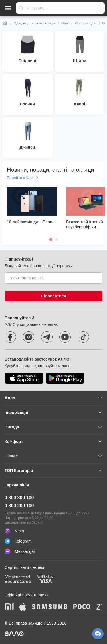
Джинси (27, 147)
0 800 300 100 (19, 498)
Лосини (27, 104)
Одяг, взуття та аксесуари (35, 23)
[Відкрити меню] (8, 8)
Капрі (80, 104)
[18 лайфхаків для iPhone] (32, 206)
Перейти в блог (20, 178)
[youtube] (65, 337)
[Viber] (53, 531)
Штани (80, 61)
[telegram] (47, 337)
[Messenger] (53, 551)
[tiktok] (83, 337)
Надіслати (21, 8)
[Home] (5, 23)
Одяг (65, 23)
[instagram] (29, 337)
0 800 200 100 (19, 506)
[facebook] (10, 337)
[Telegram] (53, 541)
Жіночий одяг (86, 23)
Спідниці (27, 61)
